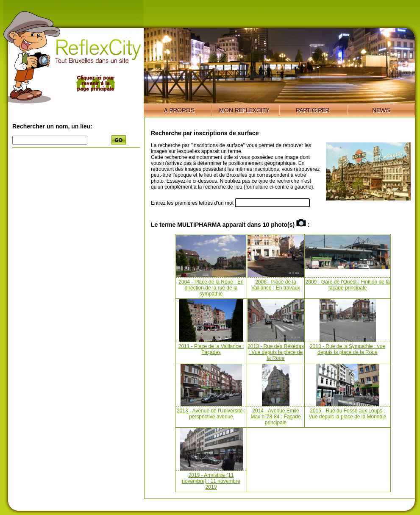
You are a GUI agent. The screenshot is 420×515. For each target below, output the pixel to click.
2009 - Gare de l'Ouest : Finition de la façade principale (347, 285)
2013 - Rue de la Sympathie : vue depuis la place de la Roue (348, 349)
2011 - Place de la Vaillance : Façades (211, 349)
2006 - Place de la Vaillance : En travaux (276, 285)
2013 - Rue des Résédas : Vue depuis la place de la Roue (276, 352)
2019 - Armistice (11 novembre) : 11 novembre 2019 (211, 481)
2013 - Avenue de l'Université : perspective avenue (211, 414)
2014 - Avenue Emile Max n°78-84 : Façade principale (275, 417)
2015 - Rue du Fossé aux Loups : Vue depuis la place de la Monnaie (347, 414)
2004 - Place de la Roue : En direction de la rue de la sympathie (211, 288)
